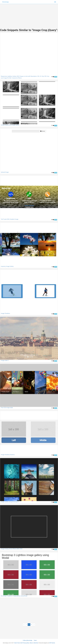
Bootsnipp (6, 2)
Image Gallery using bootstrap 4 (10, 502)
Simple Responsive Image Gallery (10, 125)
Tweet (35, 640)
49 (53, 549)
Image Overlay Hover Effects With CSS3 (12, 549)
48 (53, 596)
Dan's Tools (17, 643)
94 (53, 77)
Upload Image (5, 172)
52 (53, 502)
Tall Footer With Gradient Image (10, 219)
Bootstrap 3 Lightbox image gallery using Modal (14, 596)
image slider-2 (5, 360)
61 (53, 408)
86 (53, 220)
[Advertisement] (29, 15)
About (31, 643)
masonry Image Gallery (7, 266)
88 (53, 173)
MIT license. (52, 643)
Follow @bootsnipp (28, 640)
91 (53, 125)
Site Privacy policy (25, 643)
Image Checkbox (5, 313)
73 (53, 267)
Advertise (36, 643)
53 (53, 455)
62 (53, 314)
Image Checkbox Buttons (8, 455)
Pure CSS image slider (7, 408)
